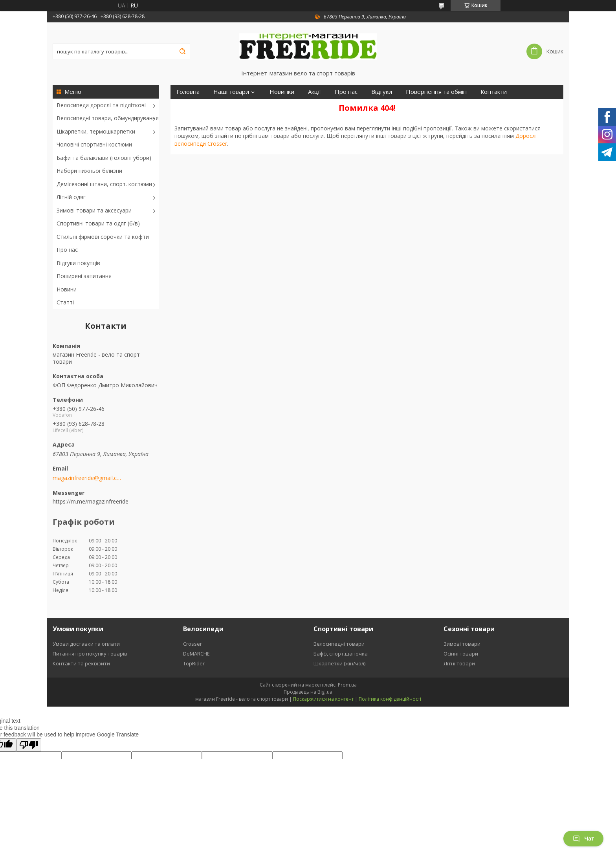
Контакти (494, 92)
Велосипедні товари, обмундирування (108, 118)
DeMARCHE (196, 654)
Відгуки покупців (78, 263)
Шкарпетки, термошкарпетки (96, 131)
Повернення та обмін (436, 92)
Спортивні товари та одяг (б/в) (98, 223)
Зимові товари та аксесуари (94, 210)
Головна (188, 92)
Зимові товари (462, 644)
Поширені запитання (84, 276)
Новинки (282, 92)
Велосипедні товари (339, 644)
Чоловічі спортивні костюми (94, 144)
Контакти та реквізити (81, 663)
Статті (65, 302)
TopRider (194, 663)
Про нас (67, 250)
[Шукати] (182, 51)
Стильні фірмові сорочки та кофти (103, 237)
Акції (314, 92)
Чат (583, 839)
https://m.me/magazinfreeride (91, 501)
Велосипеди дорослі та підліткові (101, 105)
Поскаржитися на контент (323, 699)
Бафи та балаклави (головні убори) (104, 158)
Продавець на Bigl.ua (308, 692)
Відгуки (382, 92)
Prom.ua (347, 685)
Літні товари (459, 663)
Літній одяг (71, 197)
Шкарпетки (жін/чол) (339, 663)
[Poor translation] (29, 745)
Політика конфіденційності (390, 699)
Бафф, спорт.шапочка (341, 654)
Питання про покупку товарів (90, 654)
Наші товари (231, 92)
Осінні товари (461, 654)
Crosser (192, 644)
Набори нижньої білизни (89, 171)
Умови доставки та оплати (86, 644)
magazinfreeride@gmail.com (87, 478)
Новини (67, 289)
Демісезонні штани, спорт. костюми (104, 184)
